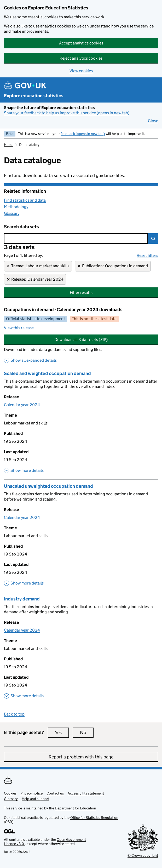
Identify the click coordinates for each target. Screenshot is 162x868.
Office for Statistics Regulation (94, 818)
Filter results (81, 293)
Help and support (36, 799)
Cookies (10, 793)
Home (9, 145)
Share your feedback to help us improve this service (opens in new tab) (67, 113)
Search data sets (21, 227)
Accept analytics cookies (81, 43)
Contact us (55, 793)
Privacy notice (31, 793)
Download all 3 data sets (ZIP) (81, 340)
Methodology (16, 207)
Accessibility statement (86, 793)
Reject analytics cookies (81, 58)
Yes (62, 733)
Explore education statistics (34, 96)
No (87, 733)
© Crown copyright (143, 855)
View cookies (81, 71)
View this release (19, 328)
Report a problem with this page (81, 757)
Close (153, 121)
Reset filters (147, 255)
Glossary (12, 213)
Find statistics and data (25, 200)
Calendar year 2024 (22, 405)
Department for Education (76, 808)
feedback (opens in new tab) (83, 134)
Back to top (14, 714)
